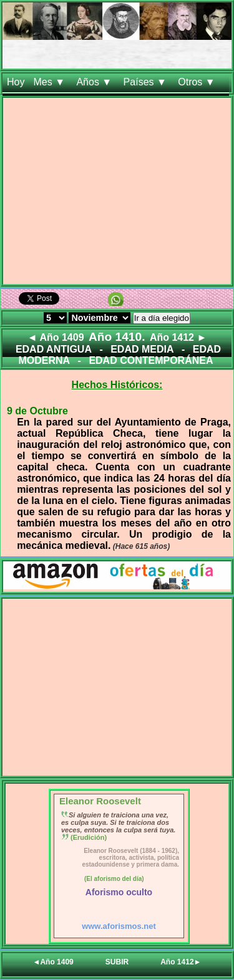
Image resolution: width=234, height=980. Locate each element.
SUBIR (117, 962)
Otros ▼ (198, 82)
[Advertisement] (117, 193)
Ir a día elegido (162, 318)
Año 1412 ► (178, 337)
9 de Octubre (37, 411)
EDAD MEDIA (142, 349)
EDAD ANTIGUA (54, 349)
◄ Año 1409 (56, 337)
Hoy (16, 82)
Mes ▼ (50, 82)
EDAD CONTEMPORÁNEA (151, 360)
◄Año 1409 (53, 962)
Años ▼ (95, 82)
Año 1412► (181, 962)
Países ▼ (147, 82)
